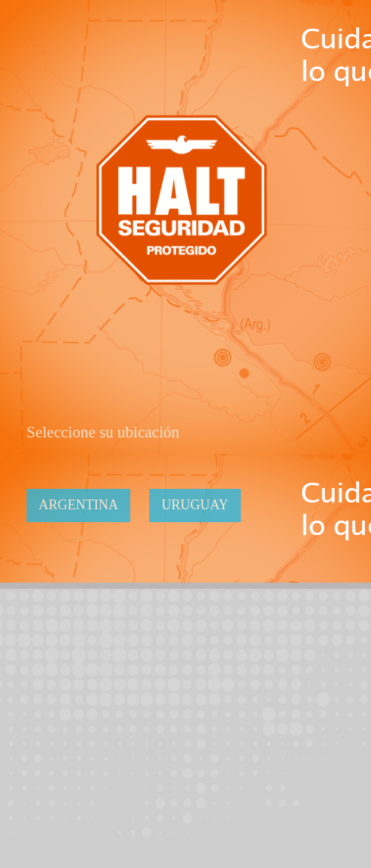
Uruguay (196, 505)
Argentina (80, 505)
